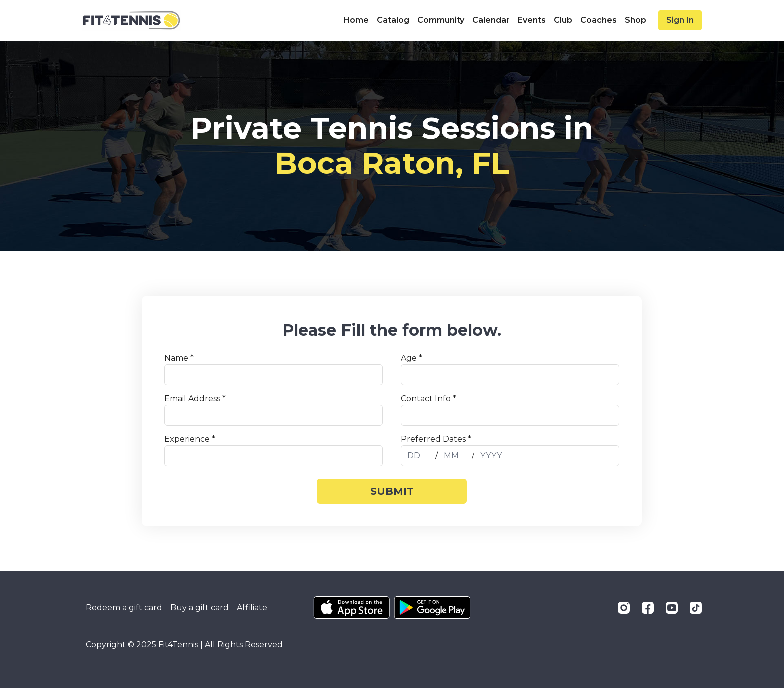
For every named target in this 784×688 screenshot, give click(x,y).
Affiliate (252, 608)
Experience (190, 439)
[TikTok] (696, 608)
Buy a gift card (200, 608)
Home (356, 20)
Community (441, 20)
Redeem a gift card (124, 608)
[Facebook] (648, 608)
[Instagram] (624, 608)
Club (563, 20)
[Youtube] (672, 608)
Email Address (195, 399)
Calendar (491, 20)
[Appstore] (352, 608)
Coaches (599, 20)
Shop (636, 20)
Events (532, 20)
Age (412, 358)
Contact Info (429, 399)
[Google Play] (432, 608)
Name (179, 358)
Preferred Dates (436, 439)
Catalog (393, 20)
